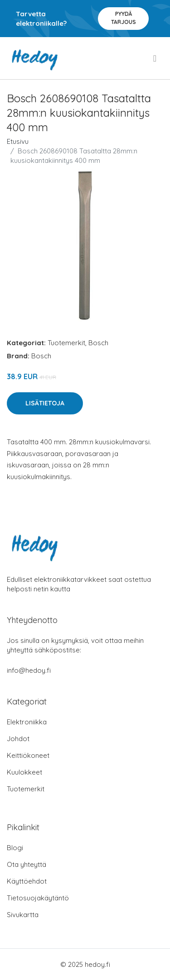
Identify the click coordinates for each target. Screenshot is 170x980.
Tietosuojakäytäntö (38, 898)
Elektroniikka (27, 722)
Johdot (18, 739)
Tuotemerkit (66, 343)
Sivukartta (23, 915)
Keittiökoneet (28, 755)
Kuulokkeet (24, 772)
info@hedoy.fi (29, 670)
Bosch (98, 343)
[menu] (155, 58)
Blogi (15, 848)
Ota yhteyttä (27, 864)
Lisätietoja (45, 403)
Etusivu (18, 141)
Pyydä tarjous (124, 18)
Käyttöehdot (27, 881)
